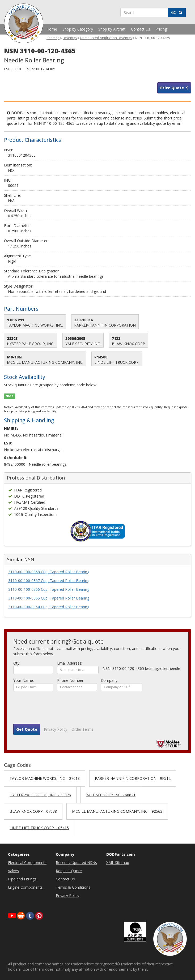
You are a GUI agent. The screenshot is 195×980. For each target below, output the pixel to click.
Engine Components (25, 887)
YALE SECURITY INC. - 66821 (111, 795)
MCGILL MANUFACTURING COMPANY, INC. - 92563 (117, 811)
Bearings (70, 38)
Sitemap (53, 38)
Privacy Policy (56, 729)
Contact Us (141, 29)
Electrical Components (27, 863)
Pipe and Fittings (22, 879)
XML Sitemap (118, 863)
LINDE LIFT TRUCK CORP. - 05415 (39, 828)
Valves (13, 871)
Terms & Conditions (73, 887)
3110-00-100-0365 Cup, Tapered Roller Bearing (49, 598)
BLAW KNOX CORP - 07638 (33, 811)
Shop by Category (78, 29)
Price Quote (174, 88)
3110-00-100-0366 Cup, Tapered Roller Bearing (49, 589)
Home (52, 29)
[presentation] (54, 709)
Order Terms (82, 729)
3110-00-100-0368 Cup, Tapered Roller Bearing (49, 572)
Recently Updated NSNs (76, 863)
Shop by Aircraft (112, 29)
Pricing (161, 29)
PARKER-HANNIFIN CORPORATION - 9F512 (133, 778)
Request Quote (69, 871)
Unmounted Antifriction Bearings (106, 38)
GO (177, 12)
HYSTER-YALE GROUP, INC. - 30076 (40, 795)
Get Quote (27, 729)
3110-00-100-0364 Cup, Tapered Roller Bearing (49, 607)
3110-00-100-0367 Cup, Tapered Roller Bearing (49, 581)
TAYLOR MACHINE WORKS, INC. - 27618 (45, 778)
